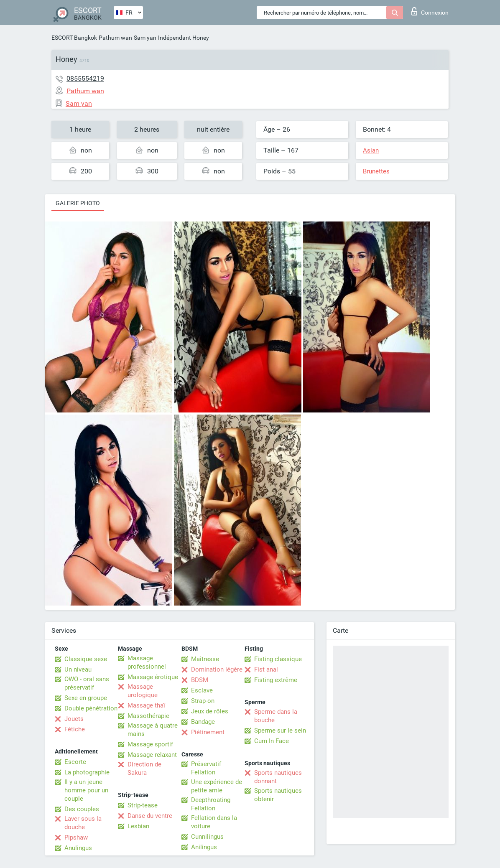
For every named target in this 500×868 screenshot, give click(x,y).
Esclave (202, 690)
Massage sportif (150, 744)
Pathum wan (115, 38)
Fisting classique (278, 659)
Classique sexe (86, 659)
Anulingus (78, 848)
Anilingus (204, 847)
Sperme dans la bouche (276, 716)
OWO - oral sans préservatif (87, 683)
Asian (371, 150)
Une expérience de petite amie (217, 786)
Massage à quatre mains (153, 730)
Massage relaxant (152, 755)
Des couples (82, 809)
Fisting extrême (276, 680)
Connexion (430, 11)
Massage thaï (146, 705)
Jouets (74, 719)
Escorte (75, 762)
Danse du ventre (150, 816)
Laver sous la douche (83, 823)
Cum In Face (272, 741)
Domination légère (217, 669)
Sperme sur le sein (280, 731)
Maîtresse (205, 659)
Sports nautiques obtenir (278, 795)
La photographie (87, 772)
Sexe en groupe (86, 698)
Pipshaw (76, 837)
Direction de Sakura (144, 769)
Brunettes (376, 171)
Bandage (203, 722)
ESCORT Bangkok (74, 38)
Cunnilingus (207, 837)
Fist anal (266, 669)
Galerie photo (78, 203)
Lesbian (138, 826)
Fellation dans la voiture (214, 822)
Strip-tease (143, 805)
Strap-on (203, 701)
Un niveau (78, 669)
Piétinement (208, 732)
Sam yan (145, 38)
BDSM (200, 680)
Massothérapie (148, 716)
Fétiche (75, 729)
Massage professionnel (147, 662)
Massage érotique (153, 677)
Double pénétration (91, 708)
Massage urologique (143, 691)
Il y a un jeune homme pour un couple (86, 790)
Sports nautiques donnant (278, 777)
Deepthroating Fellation (211, 804)
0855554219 (85, 78)
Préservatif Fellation (206, 768)
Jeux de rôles (210, 711)
